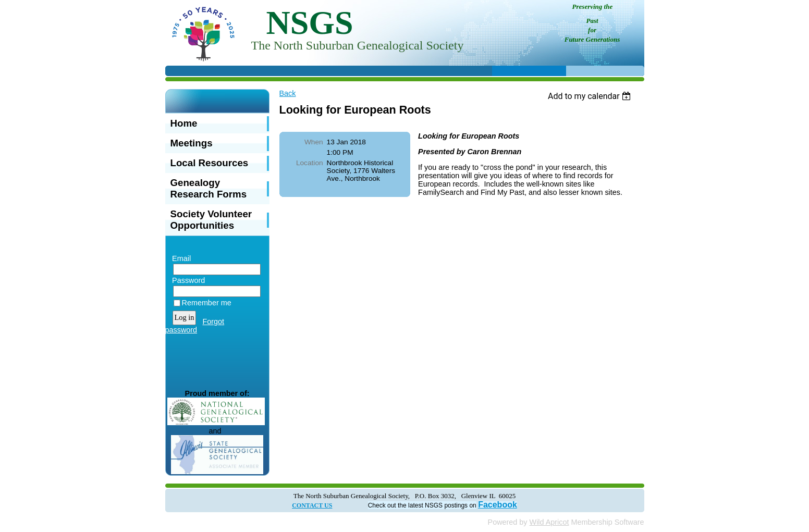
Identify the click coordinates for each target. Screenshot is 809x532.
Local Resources (210, 163)
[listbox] (591, 96)
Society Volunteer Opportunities (211, 220)
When (314, 142)
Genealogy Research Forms (209, 188)
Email (179, 258)
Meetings (192, 143)
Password (186, 280)
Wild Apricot (549, 522)
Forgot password (195, 326)
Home (184, 123)
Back (288, 93)
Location (310, 163)
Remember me (207, 303)
